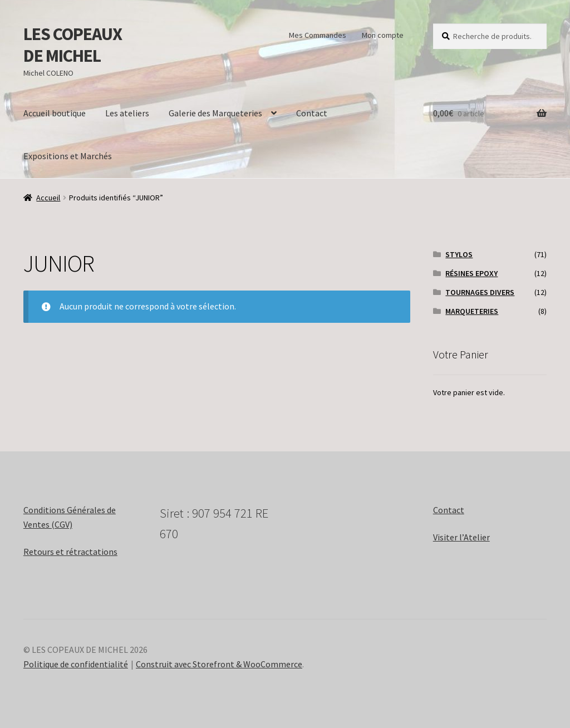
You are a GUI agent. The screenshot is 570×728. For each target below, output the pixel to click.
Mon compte (383, 35)
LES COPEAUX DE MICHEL (73, 45)
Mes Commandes (318, 35)
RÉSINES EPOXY (471, 273)
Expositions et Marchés (68, 156)
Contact (312, 113)
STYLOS (459, 254)
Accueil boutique (55, 113)
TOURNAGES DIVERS (480, 292)
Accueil (48, 198)
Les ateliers (127, 113)
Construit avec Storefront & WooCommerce (219, 664)
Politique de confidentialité (76, 664)
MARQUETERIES (472, 311)
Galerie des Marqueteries (215, 113)
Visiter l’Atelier (461, 537)
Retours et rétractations (70, 552)
